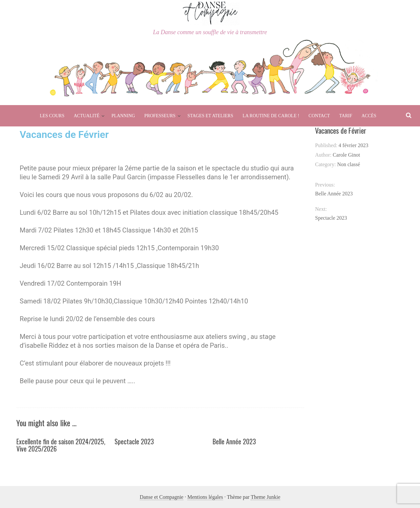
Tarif (346, 116)
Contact (319, 116)
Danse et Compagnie (162, 497)
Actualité (87, 116)
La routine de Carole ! (271, 116)
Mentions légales (205, 497)
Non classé (348, 164)
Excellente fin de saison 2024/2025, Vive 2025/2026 (61, 445)
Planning (123, 116)
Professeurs (160, 116)
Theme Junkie (265, 497)
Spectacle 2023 (134, 441)
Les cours (52, 116)
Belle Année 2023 (234, 441)
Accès (369, 116)
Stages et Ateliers (210, 116)
